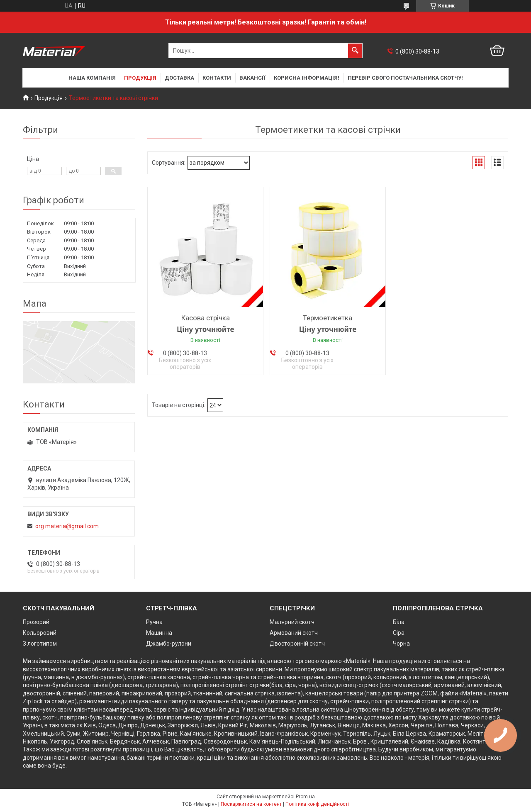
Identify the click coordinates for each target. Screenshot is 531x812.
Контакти (217, 78)
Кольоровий (40, 633)
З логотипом (40, 644)
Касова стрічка (206, 318)
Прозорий (36, 622)
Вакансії (252, 78)
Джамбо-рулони (169, 644)
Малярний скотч (292, 622)
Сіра (399, 633)
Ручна (154, 622)
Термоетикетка (328, 318)
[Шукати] (355, 51)
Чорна (401, 644)
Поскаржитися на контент (251, 804)
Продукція (140, 78)
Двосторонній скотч (297, 644)
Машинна (159, 633)
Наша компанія (92, 78)
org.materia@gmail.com (67, 526)
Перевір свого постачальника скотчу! (405, 78)
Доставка (179, 78)
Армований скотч (294, 633)
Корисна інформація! (307, 78)
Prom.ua (305, 797)
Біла (399, 622)
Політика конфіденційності (317, 804)
